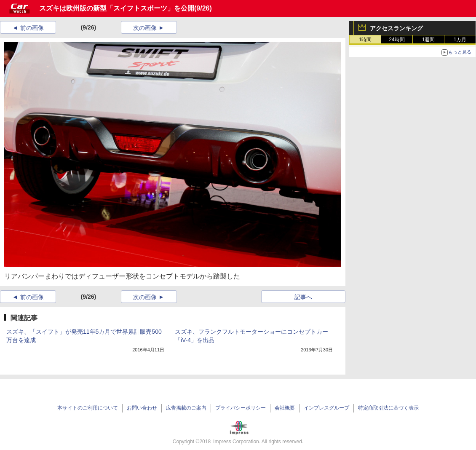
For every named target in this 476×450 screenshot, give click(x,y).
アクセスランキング (396, 28)
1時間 (365, 40)
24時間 (397, 40)
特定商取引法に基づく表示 (388, 408)
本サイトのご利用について (88, 408)
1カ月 (460, 40)
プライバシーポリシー (241, 408)
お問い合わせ (142, 408)
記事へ (303, 297)
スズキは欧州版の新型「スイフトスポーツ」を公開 (117, 8)
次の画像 (145, 28)
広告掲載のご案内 (186, 408)
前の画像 (32, 28)
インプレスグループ (326, 408)
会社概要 (285, 408)
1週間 (429, 40)
